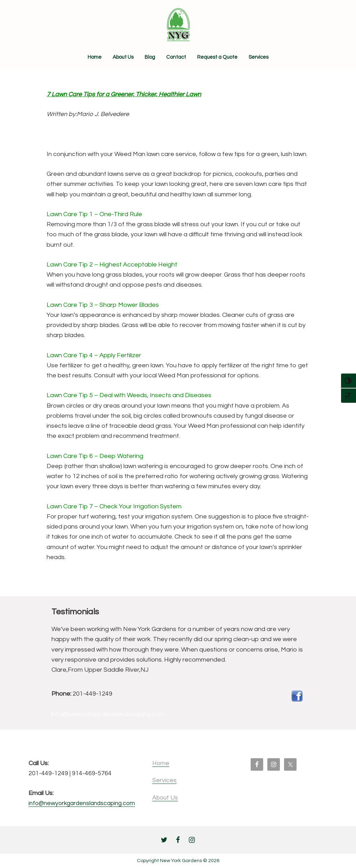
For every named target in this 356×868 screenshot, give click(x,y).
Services (171, 780)
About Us (172, 798)
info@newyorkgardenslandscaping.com (85, 804)
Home (167, 763)
